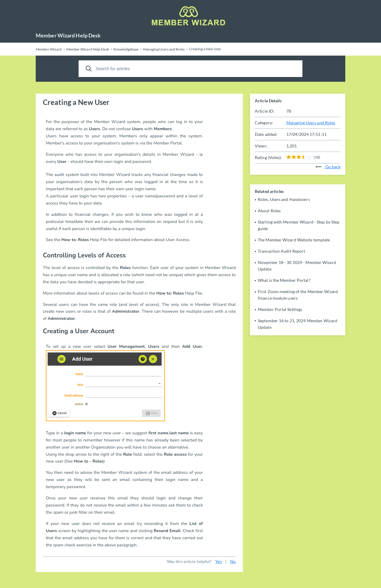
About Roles (269, 211)
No (233, 561)
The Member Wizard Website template (294, 240)
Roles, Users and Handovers (284, 199)
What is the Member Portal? (284, 280)
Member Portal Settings (280, 309)
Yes (218, 561)
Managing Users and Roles (311, 123)
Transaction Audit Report (281, 251)
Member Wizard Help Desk (68, 35)
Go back (328, 167)
